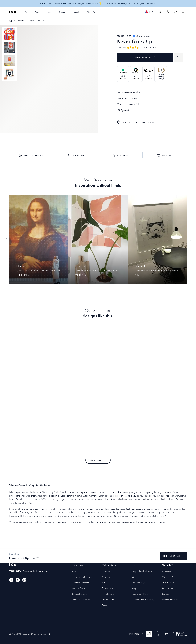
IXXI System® (150, 110)
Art (26, 12)
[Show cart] (183, 12)
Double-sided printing (150, 98)
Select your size (145, 57)
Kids (49, 12)
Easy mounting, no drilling (150, 92)
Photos (37, 12)
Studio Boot (124, 36)
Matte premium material (150, 104)
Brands (62, 12)
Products (76, 12)
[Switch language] (150, 12)
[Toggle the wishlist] (175, 12)
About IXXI (91, 12)
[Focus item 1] (49, 82)
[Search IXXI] (160, 12)
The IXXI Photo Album (56, 3)
